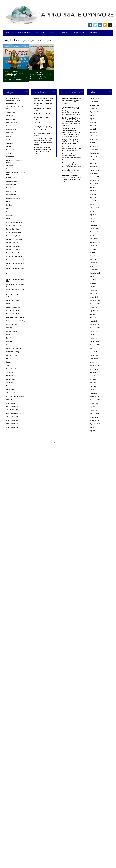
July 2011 (93, 431)
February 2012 (94, 414)
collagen (9, 153)
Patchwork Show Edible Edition (16, 317)
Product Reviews (12, 331)
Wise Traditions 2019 (13, 424)
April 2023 (93, 201)
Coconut (9, 146)
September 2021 (95, 242)
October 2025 (94, 108)
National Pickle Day (12, 243)
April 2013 (93, 390)
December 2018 (95, 325)
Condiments (10, 157)
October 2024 (94, 150)
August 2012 (94, 407)
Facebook (90, 25)
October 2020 (94, 270)
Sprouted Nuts (11, 379)
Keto (8, 212)
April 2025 (93, 129)
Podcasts (40, 33)
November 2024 (95, 146)
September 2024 (95, 153)
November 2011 (95, 420)
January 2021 (94, 266)
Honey (8, 202)
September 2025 (95, 112)
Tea (7, 386)
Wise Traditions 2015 (13, 417)
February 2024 (94, 170)
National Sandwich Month (14, 257)
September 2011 (95, 424)
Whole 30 (9, 400)
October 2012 (94, 403)
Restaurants (10, 359)
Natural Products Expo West (15, 260)
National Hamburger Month (15, 233)
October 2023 (94, 184)
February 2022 (94, 228)
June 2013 (93, 383)
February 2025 (94, 136)
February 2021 (94, 263)
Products (9, 335)
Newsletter (79, 33)
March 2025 (93, 133)
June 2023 (93, 194)
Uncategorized (11, 390)
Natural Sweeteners (12, 300)
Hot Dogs (9, 205)
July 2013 (93, 379)
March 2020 (93, 290)
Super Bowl (10, 383)
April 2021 (93, 259)
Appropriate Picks (12, 116)
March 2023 (93, 204)
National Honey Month (13, 236)
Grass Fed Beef (11, 184)
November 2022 (95, 211)
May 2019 (93, 318)
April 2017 (93, 335)
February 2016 (94, 342)
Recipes (53, 33)
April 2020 (93, 287)
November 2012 (95, 400)
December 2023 (95, 177)
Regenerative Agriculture (14, 348)
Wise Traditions (11, 403)
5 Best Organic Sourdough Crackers (40, 73)
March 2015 (93, 352)
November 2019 (95, 304)
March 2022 (93, 225)
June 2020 (93, 283)
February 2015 (94, 355)
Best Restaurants (12, 122)
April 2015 (93, 348)
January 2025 (94, 139)
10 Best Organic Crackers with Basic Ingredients (14, 73)
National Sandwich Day (14, 253)
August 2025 (94, 115)
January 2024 (94, 174)
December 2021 (95, 232)
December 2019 (95, 301)
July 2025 (93, 119)
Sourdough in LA (12, 376)
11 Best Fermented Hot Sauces (44, 114)
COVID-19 (10, 165)
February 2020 (94, 294)
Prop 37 (9, 338)
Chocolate (10, 143)
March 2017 (93, 338)
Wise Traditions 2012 (13, 407)
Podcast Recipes (12, 324)
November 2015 (95, 345)
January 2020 (94, 297)
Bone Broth (10, 133)
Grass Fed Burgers (12, 191)
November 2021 (95, 235)
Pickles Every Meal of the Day (16, 321)
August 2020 (94, 276)
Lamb (8, 219)
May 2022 (93, 218)
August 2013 (94, 376)
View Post (37, 123)
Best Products (24, 33)
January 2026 (94, 102)
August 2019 (94, 314)
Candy (8, 140)
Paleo (8, 304)
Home (9, 33)
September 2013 (95, 372)
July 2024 (93, 160)
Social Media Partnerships (14, 369)
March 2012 (93, 410)
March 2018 (93, 331)
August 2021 (94, 246)
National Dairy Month (13, 229)
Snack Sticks (10, 365)
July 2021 (93, 249)
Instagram (100, 25)
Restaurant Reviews (13, 355)
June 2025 (93, 122)
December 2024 (95, 143)
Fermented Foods (12, 181)
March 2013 (93, 393)
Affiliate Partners (11, 103)
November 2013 (95, 366)
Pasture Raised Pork (13, 314)
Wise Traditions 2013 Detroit (15, 413)
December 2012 (95, 396)
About (65, 33)
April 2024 (93, 163)
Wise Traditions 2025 (13, 427)
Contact (93, 33)
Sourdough (10, 372)
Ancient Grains (11, 112)
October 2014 (94, 362)
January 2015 (94, 359)
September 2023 (95, 187)
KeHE (8, 208)
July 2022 (93, 215)
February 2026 (94, 98)
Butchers (9, 136)
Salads (9, 362)
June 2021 (93, 252)
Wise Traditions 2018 (13, 420)
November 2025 (95, 105)
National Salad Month (13, 250)
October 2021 (94, 239)
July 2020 (93, 280)
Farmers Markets (12, 178)
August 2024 (94, 157)
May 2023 (93, 198)
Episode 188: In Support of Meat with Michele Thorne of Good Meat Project (43, 128)
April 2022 (93, 222)
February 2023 (94, 208)
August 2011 (94, 427)
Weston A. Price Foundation (15, 396)
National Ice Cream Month (14, 239)
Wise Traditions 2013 (13, 410)
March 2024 (93, 167)
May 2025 (93, 126)
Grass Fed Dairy (11, 195)
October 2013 (94, 369)
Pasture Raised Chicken (14, 307)
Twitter (95, 25)
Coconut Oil (10, 150)
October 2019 (94, 307)
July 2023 (93, 191)
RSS (105, 25)
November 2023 (95, 181)
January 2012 (94, 417)
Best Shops (10, 126)
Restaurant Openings (13, 352)
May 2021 (93, 256)
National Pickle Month (13, 246)
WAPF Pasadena (12, 393)
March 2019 (93, 321)
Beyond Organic (11, 129)
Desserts (9, 169)
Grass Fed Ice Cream (13, 198)
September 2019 (95, 311)
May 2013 (93, 386)
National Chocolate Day (14, 226)
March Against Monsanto (14, 222)
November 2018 (95, 328)
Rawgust (9, 341)
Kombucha (10, 215)
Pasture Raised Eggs (13, 311)
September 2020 (95, 273)
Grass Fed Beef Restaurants (15, 188)
